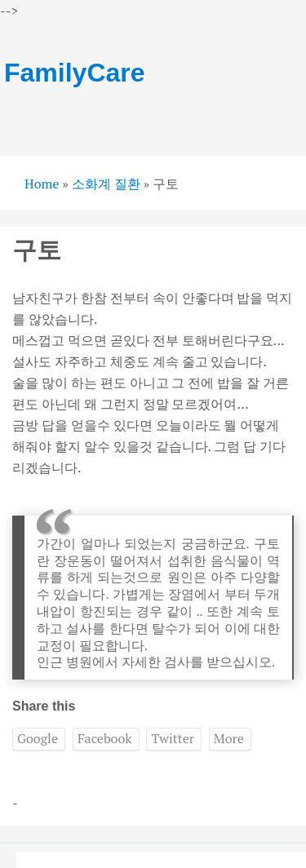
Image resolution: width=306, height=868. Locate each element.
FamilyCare (75, 73)
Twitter (172, 738)
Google (38, 738)
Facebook (105, 738)
